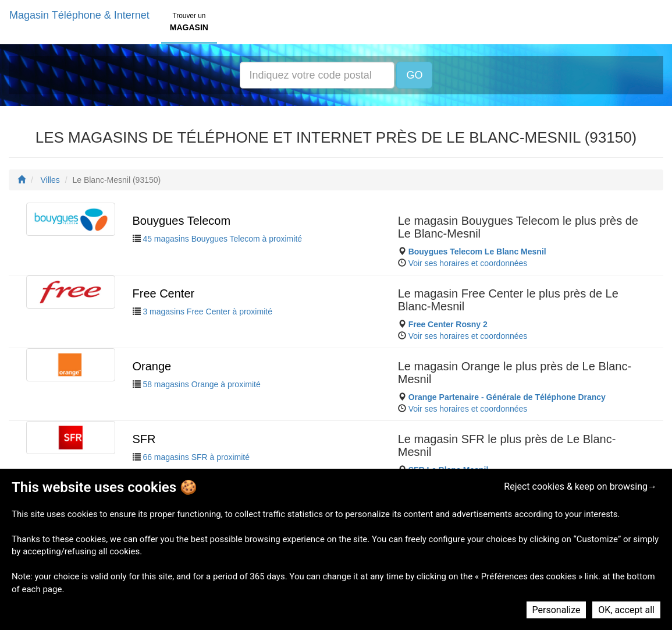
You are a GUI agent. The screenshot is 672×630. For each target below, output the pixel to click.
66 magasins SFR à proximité (196, 457)
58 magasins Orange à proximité (201, 384)
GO (414, 75)
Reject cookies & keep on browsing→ (580, 486)
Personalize (557, 610)
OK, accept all (626, 610)
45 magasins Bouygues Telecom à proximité (222, 239)
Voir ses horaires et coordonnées (468, 263)
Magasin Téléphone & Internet (79, 15)
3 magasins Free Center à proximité (207, 312)
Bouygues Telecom (182, 221)
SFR (144, 439)
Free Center (164, 293)
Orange (152, 366)
